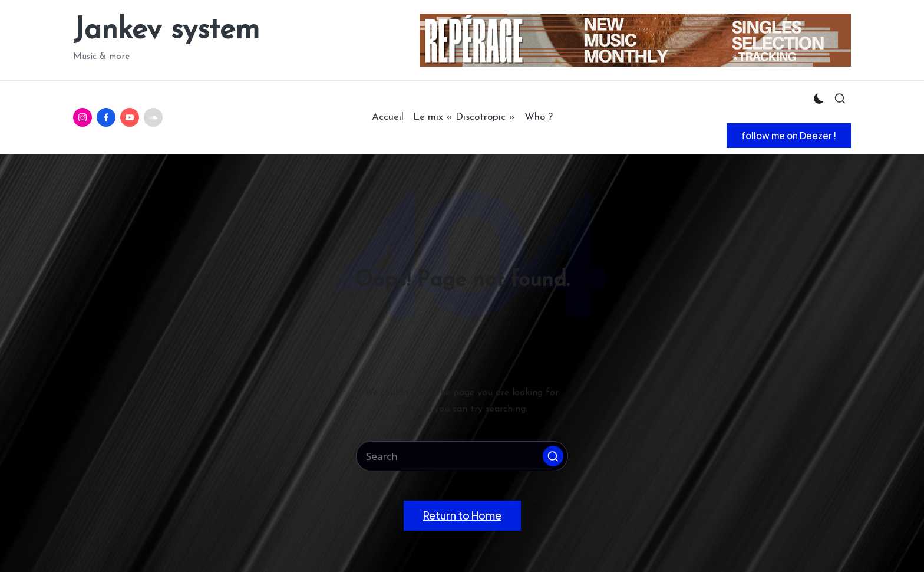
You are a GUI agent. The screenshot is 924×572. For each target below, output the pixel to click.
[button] (789, 136)
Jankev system (166, 31)
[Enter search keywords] (462, 456)
